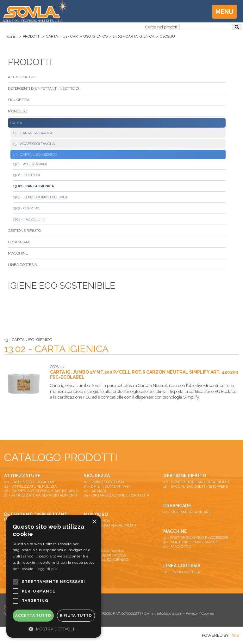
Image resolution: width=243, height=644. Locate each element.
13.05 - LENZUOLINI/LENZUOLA (40, 197)
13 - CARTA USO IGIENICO (85, 36)
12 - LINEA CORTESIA (182, 572)
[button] (54, 629)
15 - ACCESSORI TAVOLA (34, 144)
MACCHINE (18, 253)
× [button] (94, 522)
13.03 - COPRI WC (27, 208)
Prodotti (32, 36)
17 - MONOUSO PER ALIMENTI (110, 525)
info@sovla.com (170, 614)
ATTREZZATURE (22, 77)
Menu (224, 12)
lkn (231, 612)
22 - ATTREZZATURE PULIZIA (30, 486)
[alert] (54, 576)
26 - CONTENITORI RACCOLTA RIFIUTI (196, 482)
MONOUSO (18, 111)
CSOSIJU (167, 36)
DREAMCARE (19, 242)
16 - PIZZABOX (97, 521)
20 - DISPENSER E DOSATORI (29, 482)
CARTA (52, 36)
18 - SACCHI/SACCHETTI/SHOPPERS (196, 486)
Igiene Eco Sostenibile (62, 286)
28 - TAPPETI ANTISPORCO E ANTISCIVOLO (41, 491)
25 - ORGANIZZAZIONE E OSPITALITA (117, 495)
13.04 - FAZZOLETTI (29, 219)
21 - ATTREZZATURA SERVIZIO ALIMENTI (40, 495)
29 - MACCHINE (177, 546)
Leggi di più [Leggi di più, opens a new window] (46, 569)
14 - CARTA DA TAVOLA (33, 133)
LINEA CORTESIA (22, 265)
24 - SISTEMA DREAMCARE (187, 512)
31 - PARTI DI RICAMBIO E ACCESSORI (196, 538)
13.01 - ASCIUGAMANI (30, 164)
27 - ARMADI (95, 491)
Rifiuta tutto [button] (76, 616)
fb (217, 612)
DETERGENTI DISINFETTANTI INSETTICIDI (44, 88)
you (202, 612)
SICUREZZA (19, 100)
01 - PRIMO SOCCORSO (104, 482)
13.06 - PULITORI (26, 175)
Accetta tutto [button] (33, 616)
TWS (234, 635)
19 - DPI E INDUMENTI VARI (107, 486)
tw (187, 612)
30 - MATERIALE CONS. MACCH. (191, 542)
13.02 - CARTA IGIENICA (134, 36)
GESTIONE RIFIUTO (24, 231)
